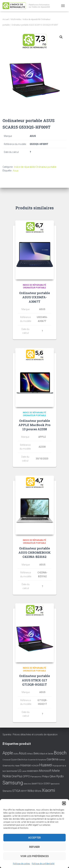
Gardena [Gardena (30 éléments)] (52, 759)
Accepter (34, 838)
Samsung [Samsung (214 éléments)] (13, 783)
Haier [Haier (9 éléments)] (17, 766)
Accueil (6, 19)
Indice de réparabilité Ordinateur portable (35, 167)
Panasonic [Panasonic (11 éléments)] (36, 776)
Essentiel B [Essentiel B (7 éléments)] (33, 760)
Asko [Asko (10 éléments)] (16, 754)
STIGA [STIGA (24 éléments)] (16, 791)
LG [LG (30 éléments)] (19, 771)
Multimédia (16, 19)
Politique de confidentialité (43, 864)
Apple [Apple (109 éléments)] (8, 753)
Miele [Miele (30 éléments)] (56, 771)
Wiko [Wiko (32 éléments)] (31, 791)
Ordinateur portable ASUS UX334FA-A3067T (34, 297)
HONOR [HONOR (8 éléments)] (35, 766)
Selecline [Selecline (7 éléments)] (27, 784)
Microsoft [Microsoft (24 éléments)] (45, 771)
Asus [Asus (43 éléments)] (23, 753)
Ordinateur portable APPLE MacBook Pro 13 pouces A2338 (34, 425)
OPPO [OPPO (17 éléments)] (26, 776)
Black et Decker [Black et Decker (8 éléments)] (47, 754)
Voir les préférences (35, 856)
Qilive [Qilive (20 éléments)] (53, 776)
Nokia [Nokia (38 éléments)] (7, 776)
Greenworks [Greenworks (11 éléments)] (8, 766)
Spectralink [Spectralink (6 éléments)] (55, 784)
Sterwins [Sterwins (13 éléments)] (7, 791)
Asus (16, 171)
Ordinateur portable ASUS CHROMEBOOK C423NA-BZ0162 (35, 552)
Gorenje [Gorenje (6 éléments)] (62, 760)
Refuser (34, 847)
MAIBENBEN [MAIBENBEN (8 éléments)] (33, 771)
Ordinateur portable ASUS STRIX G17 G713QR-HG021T (34, 680)
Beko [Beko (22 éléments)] (37, 753)
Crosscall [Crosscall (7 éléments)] (7, 760)
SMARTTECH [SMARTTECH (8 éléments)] (37, 784)
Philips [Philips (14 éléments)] (45, 776)
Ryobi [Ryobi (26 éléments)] (60, 776)
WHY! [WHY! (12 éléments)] (24, 791)
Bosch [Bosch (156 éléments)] (60, 753)
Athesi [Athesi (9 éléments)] (30, 754)
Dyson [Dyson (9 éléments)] (14, 760)
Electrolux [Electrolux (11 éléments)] (22, 759)
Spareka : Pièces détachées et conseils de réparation (30, 735)
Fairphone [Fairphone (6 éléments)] (42, 760)
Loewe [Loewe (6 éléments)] (24, 771)
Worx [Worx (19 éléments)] (38, 791)
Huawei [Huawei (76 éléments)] (46, 765)
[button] (64, 803)
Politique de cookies (21, 864)
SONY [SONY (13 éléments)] (47, 784)
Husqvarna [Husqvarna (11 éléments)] (58, 766)
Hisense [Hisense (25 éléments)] (26, 765)
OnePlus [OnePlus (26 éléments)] (17, 776)
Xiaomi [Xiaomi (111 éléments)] (48, 790)
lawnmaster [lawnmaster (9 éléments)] (12, 771)
